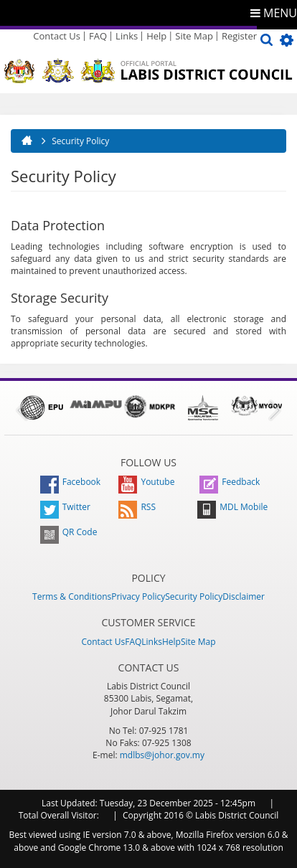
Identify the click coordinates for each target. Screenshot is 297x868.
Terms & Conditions (72, 596)
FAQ (98, 36)
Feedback (230, 482)
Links (127, 36)
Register (239, 36)
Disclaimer (244, 596)
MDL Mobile (232, 507)
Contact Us (57, 36)
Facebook (70, 482)
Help (156, 36)
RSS (137, 507)
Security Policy (194, 596)
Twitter (65, 507)
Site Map (194, 36)
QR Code (69, 532)
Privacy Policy (138, 596)
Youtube (146, 482)
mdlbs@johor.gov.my (162, 755)
